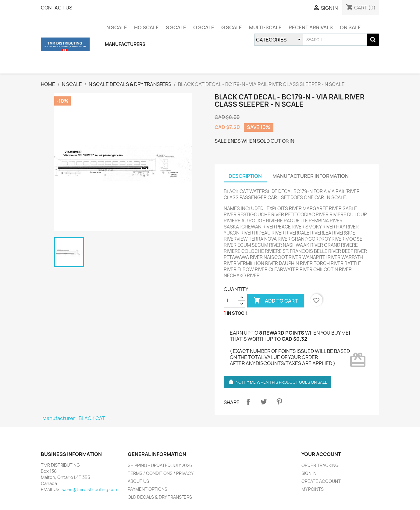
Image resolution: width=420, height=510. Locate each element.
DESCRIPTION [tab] (245, 176)
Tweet (264, 402)
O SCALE (204, 27)
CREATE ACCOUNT (321, 481)
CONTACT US (57, 8)
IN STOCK (237, 313)
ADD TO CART (276, 301)
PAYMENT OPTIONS (148, 489)
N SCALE (117, 27)
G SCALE (232, 27)
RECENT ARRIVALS (311, 27)
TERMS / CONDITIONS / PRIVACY (161, 473)
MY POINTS (313, 489)
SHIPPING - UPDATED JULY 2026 (160, 465)
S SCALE (176, 27)
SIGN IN (309, 473)
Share (248, 402)
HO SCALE (146, 27)
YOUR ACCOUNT (321, 454)
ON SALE (350, 27)
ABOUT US (138, 481)
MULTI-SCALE (265, 27)
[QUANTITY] (231, 301)
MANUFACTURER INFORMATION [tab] (311, 176)
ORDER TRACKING (320, 465)
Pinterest (279, 402)
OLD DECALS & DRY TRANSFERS (160, 497)
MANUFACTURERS (125, 44)
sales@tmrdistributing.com (90, 489)
